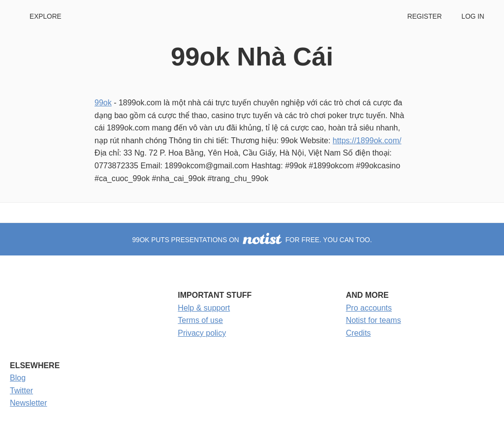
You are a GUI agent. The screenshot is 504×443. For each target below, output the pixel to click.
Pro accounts (369, 308)
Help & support (204, 308)
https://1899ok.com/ (367, 141)
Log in (473, 16)
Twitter (21, 391)
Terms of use (200, 320)
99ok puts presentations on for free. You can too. (252, 240)
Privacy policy (202, 333)
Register (424, 16)
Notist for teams (374, 320)
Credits (359, 333)
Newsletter (29, 403)
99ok (103, 103)
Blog (18, 378)
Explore (46, 16)
